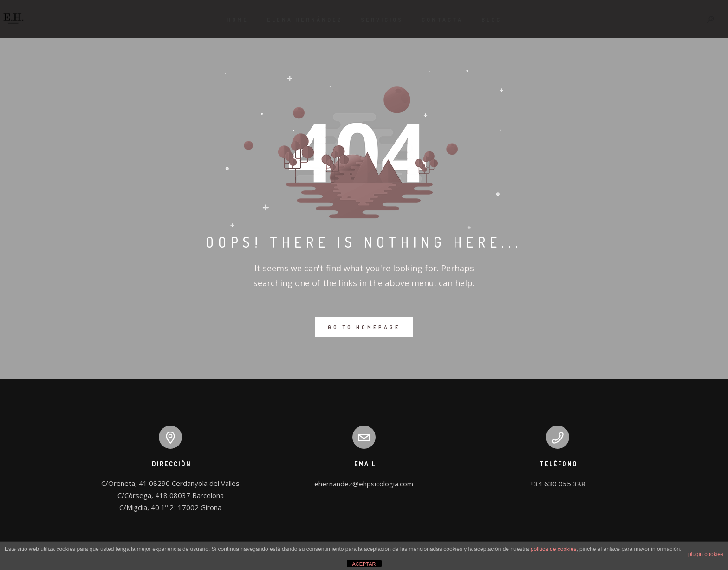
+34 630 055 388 (558, 484)
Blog (491, 20)
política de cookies (554, 549)
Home (237, 20)
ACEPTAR (364, 564)
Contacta (442, 20)
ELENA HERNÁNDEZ (305, 20)
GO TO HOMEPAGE (364, 327)
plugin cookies (706, 554)
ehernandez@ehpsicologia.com (364, 484)
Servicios (382, 20)
